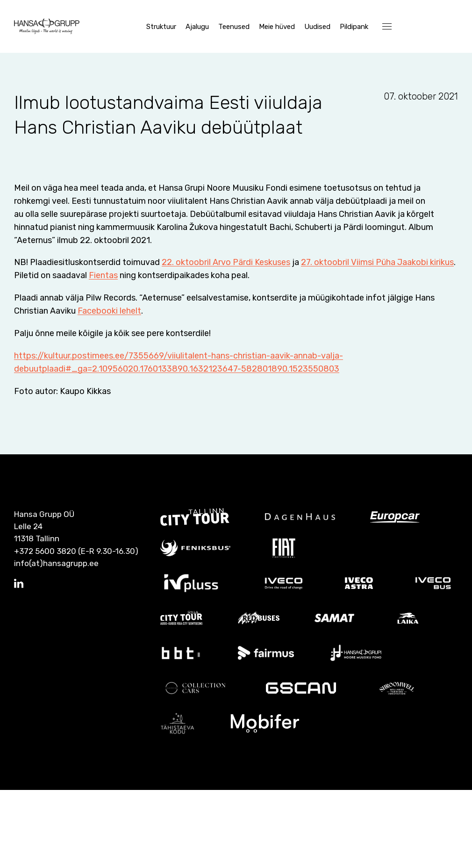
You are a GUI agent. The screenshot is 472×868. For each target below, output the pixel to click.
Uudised (317, 27)
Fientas (210, 354)
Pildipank (354, 27)
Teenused (234, 27)
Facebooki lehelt (109, 389)
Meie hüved (277, 27)
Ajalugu (197, 27)
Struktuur (161, 27)
